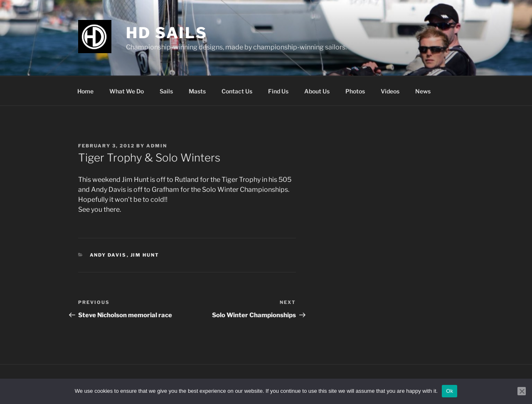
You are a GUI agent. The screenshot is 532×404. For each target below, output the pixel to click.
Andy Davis (108, 255)
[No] (522, 391)
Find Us (278, 91)
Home (85, 91)
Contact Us (237, 91)
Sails (166, 91)
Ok (449, 391)
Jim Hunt (145, 255)
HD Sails (167, 33)
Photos (355, 91)
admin (157, 146)
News (423, 91)
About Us (317, 91)
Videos (390, 91)
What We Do (127, 91)
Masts (197, 91)
